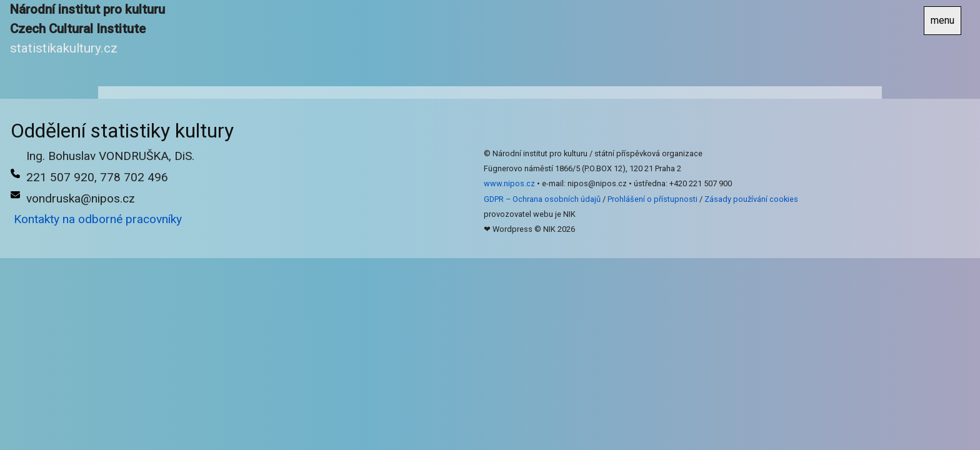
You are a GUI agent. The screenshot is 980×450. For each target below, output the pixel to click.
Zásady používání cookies (751, 199)
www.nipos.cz (509, 183)
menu (942, 20)
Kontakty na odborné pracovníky (98, 219)
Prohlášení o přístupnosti (652, 199)
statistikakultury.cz (64, 48)
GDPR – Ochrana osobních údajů (542, 199)
